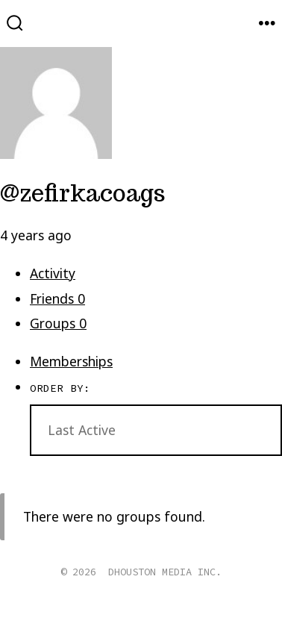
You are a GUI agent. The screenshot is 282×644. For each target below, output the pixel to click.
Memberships (71, 361)
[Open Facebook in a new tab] (87, 618)
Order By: (60, 388)
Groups (58, 323)
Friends (57, 298)
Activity (53, 273)
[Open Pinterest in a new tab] (195, 618)
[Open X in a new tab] (125, 618)
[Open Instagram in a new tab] (161, 618)
